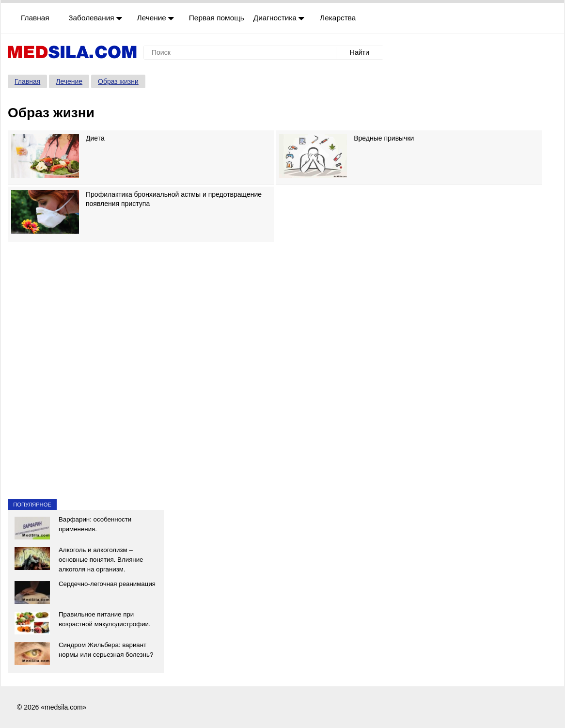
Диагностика (279, 18)
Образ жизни (118, 81)
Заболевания (95, 18)
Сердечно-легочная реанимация (107, 584)
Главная (35, 18)
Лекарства (338, 18)
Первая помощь (217, 18)
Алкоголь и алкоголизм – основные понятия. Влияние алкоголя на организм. (101, 560)
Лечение (156, 18)
